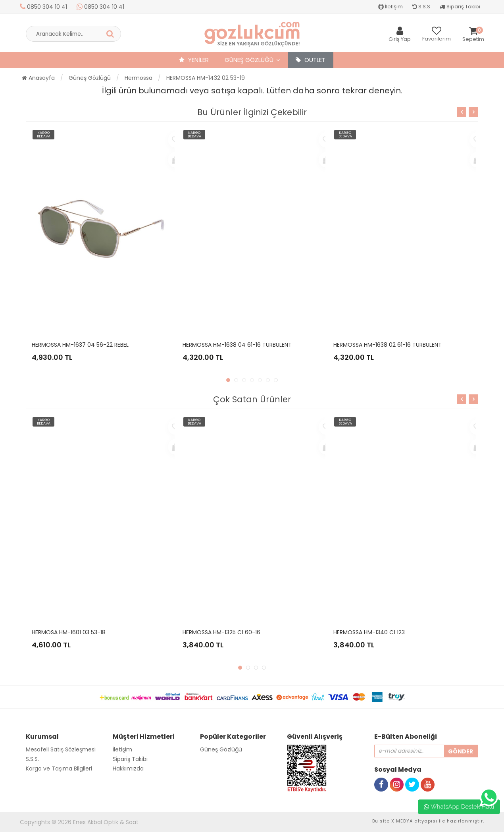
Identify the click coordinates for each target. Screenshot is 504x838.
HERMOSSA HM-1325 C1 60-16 (221, 632)
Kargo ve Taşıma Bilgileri (59, 768)
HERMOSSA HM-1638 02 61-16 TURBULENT (388, 345)
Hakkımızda (128, 768)
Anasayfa (38, 78)
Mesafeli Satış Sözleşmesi (61, 749)
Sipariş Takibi (460, 7)
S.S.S (421, 7)
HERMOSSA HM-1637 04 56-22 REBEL (80, 345)
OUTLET (311, 60)
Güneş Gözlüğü (249, 60)
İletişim (391, 7)
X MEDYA (402, 821)
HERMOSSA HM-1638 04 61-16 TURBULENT (237, 345)
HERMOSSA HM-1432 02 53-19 (206, 78)
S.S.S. (32, 759)
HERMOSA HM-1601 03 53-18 (69, 632)
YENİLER (194, 60)
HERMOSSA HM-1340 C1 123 (369, 632)
